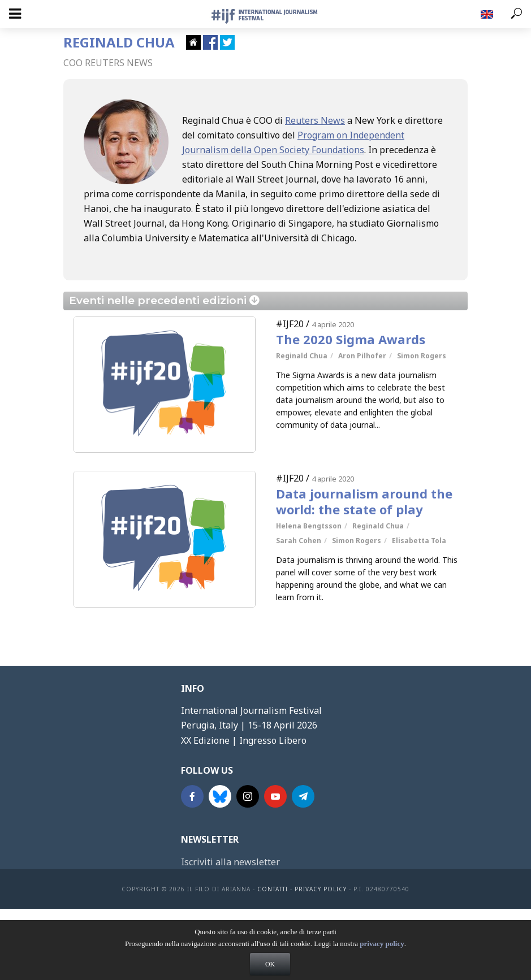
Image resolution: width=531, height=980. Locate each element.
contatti (273, 889)
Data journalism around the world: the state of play (364, 501)
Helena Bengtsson (309, 526)
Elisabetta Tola (419, 541)
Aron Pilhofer (362, 356)
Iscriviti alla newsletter (230, 862)
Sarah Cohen (299, 541)
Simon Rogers (422, 356)
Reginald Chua (302, 356)
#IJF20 (290, 324)
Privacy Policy (321, 889)
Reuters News (315, 120)
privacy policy (382, 954)
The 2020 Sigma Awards (351, 339)
